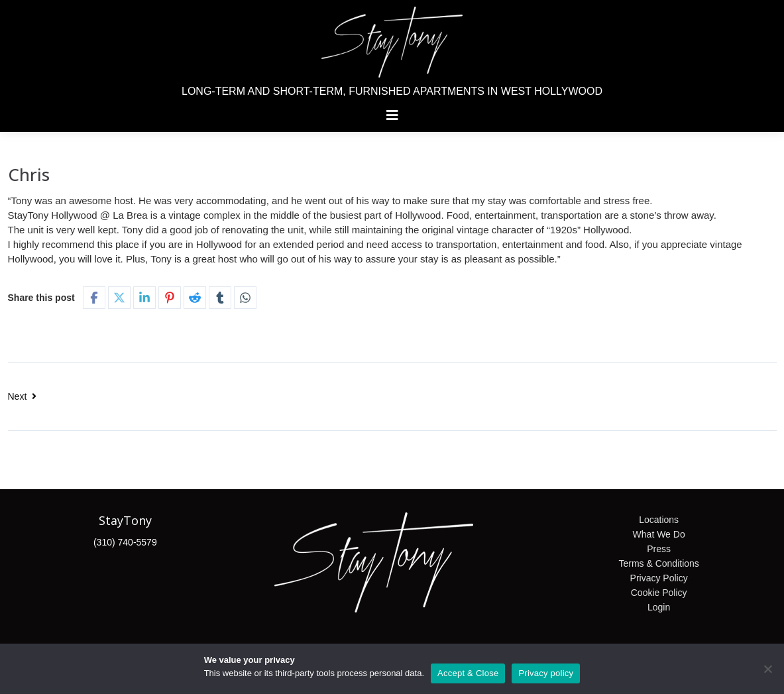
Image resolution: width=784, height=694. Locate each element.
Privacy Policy (659, 578)
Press (659, 549)
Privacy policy (546, 673)
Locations (659, 520)
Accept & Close (468, 673)
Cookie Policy (659, 593)
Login (659, 607)
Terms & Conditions (658, 563)
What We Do (659, 534)
